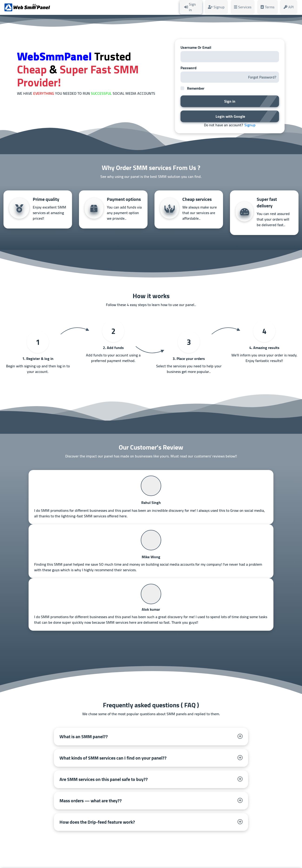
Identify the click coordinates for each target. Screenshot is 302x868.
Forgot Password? (262, 77)
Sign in (230, 101)
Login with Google (230, 116)
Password (189, 68)
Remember (196, 88)
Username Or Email (196, 47)
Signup (250, 125)
